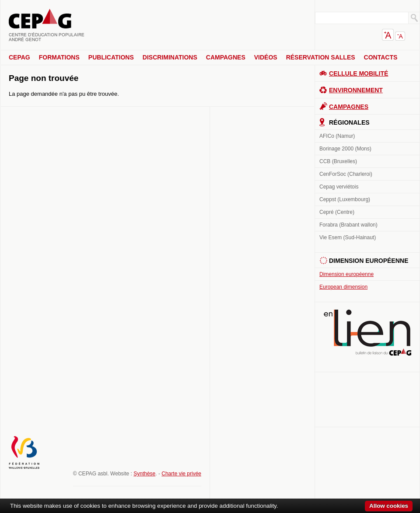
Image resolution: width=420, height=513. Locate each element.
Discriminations (170, 57)
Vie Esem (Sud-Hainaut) (348, 237)
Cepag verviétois (339, 187)
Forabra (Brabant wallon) (348, 225)
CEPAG (19, 57)
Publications (111, 57)
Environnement (356, 90)
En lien (367, 333)
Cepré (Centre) (337, 212)
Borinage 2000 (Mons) (345, 149)
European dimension (343, 287)
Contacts (381, 57)
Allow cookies (389, 506)
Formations (59, 57)
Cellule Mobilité (359, 73)
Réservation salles (321, 57)
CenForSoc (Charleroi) (346, 174)
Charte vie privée (181, 474)
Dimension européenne (346, 274)
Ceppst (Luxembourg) (345, 199)
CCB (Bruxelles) (338, 161)
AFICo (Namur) (337, 136)
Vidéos (266, 57)
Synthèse (144, 474)
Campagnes (226, 57)
